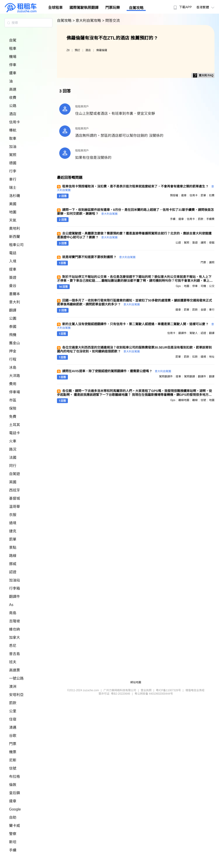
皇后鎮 (15, 793)
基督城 (15, 498)
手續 (13, 850)
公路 (13, 106)
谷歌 (13, 736)
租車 (13, 49)
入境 (13, 261)
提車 (13, 269)
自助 (13, 817)
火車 (13, 441)
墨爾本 (15, 294)
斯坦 (13, 842)
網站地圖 (136, 682)
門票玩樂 (113, 8)
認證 (13, 572)
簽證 (13, 278)
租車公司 (16, 245)
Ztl (68, 50)
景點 (13, 547)
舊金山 (15, 343)
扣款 (195, 357)
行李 (13, 171)
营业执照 (146, 690)
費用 (13, 384)
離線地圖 (184, 400)
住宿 (13, 719)
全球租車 (55, 8)
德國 (13, 163)
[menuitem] (182, 6)
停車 (13, 65)
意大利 (15, 302)
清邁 (13, 727)
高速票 (15, 670)
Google (15, 809)
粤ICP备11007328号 (168, 690)
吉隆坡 (15, 621)
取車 (13, 138)
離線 (195, 400)
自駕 (13, 40)
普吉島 (15, 654)
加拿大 (15, 637)
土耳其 (15, 425)
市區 (13, 400)
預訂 (77, 50)
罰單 (13, 539)
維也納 (15, 629)
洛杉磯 (15, 196)
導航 (13, 130)
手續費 (210, 219)
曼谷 (13, 286)
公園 (13, 318)
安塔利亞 (16, 695)
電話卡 (15, 433)
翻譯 (13, 310)
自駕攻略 (136, 8)
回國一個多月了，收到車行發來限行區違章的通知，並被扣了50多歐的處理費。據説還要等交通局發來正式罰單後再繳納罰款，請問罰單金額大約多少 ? (134, 302)
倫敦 (13, 785)
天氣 (13, 220)
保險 (13, 408)
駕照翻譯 (189, 377)
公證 (178, 243)
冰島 (13, 368)
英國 (13, 482)
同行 (13, 466)
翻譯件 (15, 597)
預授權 (174, 195)
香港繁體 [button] (206, 7)
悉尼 (13, 646)
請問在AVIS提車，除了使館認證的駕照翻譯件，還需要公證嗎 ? (117, 371)
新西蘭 (15, 237)
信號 (13, 768)
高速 (13, 89)
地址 (212, 357)
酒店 (13, 114)
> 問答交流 (111, 21)
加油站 (15, 580)
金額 (203, 310)
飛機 (13, 335)
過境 (13, 523)
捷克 (13, 531)
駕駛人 (194, 333)
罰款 (13, 703)
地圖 (13, 212)
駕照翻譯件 (166, 377)
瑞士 (13, 188)
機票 (13, 752)
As (11, 605)
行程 (13, 359)
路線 (13, 556)
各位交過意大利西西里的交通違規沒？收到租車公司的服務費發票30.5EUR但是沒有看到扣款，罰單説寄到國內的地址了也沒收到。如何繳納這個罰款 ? (134, 349)
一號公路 (16, 678)
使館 (212, 243)
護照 (203, 243)
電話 (13, 253)
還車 (13, 73)
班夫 (13, 662)
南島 (13, 613)
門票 (13, 744)
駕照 (13, 155)
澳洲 (13, 687)
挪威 (13, 564)
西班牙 (15, 490)
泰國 (13, 327)
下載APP (182, 7)
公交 (212, 286)
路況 (13, 449)
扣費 (212, 195)
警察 (13, 834)
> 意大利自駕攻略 (87, 21)
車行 (13, 179)
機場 (13, 57)
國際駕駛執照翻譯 (84, 8)
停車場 (15, 392)
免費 (13, 417)
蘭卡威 (15, 826)
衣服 (13, 515)
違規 (203, 357)
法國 (13, 458)
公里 (13, 711)
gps (178, 286)
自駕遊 (15, 474)
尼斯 (13, 760)
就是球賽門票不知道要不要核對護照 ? (99, 257)
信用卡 (15, 122)
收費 (13, 98)
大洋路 (15, 376)
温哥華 (15, 507)
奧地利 (15, 228)
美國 (13, 204)
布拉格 (15, 777)
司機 (203, 286)
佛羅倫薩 (102, 50)
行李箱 (15, 588)
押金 (13, 351)
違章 (13, 801)
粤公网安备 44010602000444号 (154, 694)
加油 (13, 147)
